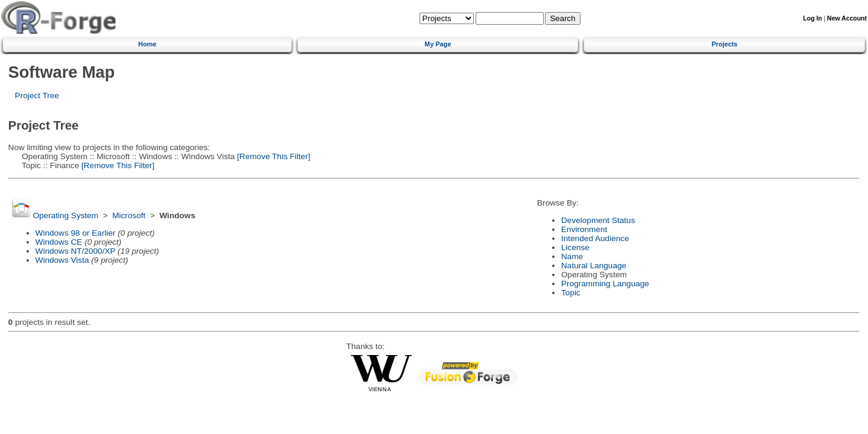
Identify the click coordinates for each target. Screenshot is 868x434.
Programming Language (605, 284)
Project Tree (37, 96)
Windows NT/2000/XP (76, 251)
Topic (571, 293)
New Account (847, 18)
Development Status (598, 220)
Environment (584, 229)
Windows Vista (62, 260)
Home (147, 44)
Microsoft (129, 215)
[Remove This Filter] (273, 156)
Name (572, 256)
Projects (725, 44)
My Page (438, 44)
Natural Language (594, 266)
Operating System (65, 215)
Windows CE (59, 242)
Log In (812, 18)
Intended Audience (595, 238)
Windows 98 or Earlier (76, 233)
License (575, 247)
